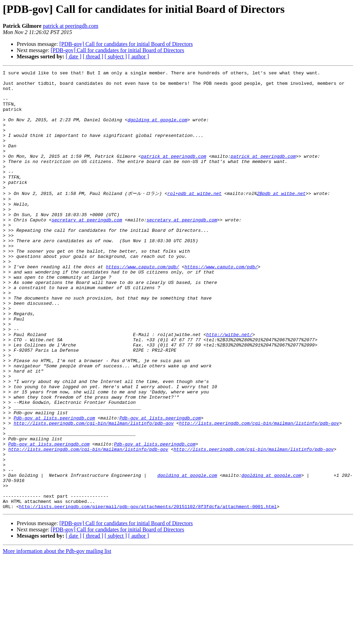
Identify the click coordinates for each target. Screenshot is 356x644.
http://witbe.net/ (229, 387)
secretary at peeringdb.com (87, 249)
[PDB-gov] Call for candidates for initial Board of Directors (126, 44)
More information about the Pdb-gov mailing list (57, 638)
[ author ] (139, 56)
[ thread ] (93, 56)
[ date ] (74, 56)
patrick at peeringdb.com (71, 26)
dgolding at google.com (157, 130)
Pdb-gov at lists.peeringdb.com (54, 487)
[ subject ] (116, 56)
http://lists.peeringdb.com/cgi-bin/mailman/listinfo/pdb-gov (94, 493)
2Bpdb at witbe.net (281, 218)
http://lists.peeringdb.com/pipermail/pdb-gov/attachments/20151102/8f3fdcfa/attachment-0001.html (148, 593)
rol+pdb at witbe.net (194, 218)
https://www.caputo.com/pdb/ (142, 305)
